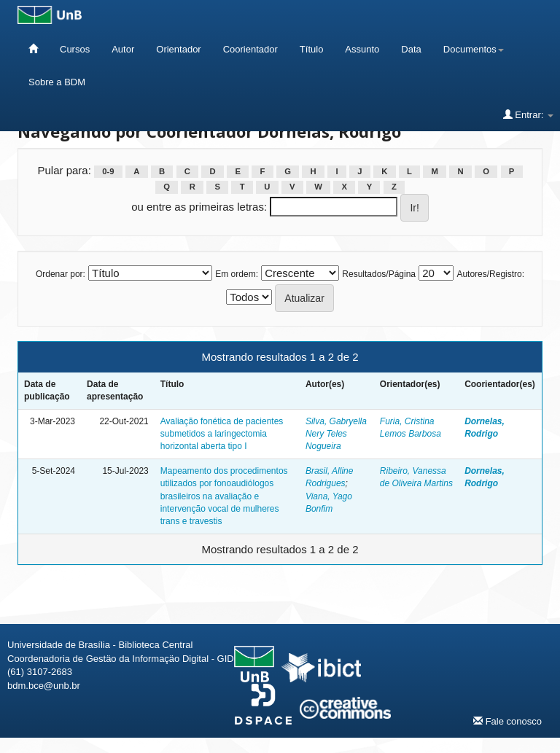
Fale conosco (507, 721)
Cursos (75, 49)
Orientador (178, 49)
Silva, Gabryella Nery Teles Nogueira (336, 434)
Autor (123, 49)
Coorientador (250, 49)
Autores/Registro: (490, 274)
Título (312, 49)
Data (411, 49)
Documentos (474, 49)
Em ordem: (237, 274)
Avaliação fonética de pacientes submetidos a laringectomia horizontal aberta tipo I (222, 434)
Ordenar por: (61, 274)
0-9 (108, 171)
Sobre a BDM (57, 82)
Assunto (362, 49)
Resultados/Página (379, 274)
